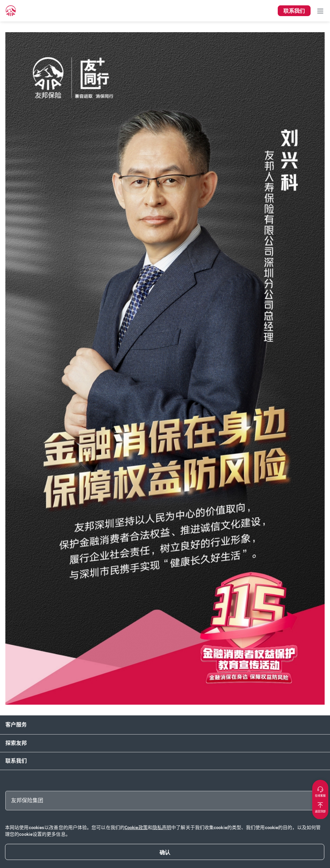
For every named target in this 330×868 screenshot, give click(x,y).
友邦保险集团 (27, 800)
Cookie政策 (136, 828)
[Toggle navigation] (320, 11)
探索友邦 (16, 743)
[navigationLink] (11, 11)
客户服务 (16, 725)
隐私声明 (162, 828)
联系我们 (16, 761)
